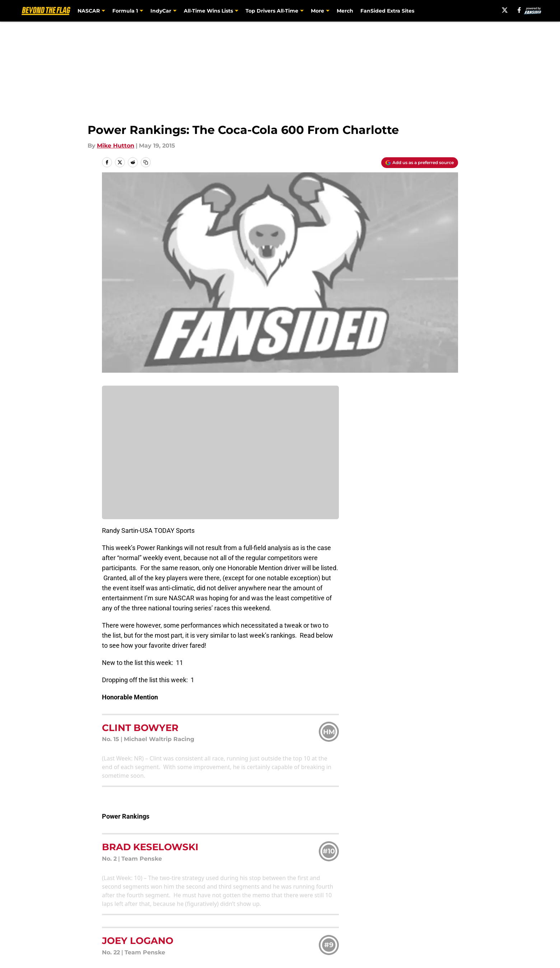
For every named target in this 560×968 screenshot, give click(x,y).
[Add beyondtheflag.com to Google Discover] (420, 163)
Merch (345, 11)
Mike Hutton (116, 146)
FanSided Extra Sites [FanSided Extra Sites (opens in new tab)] (387, 11)
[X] (505, 10)
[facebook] (519, 10)
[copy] (146, 162)
